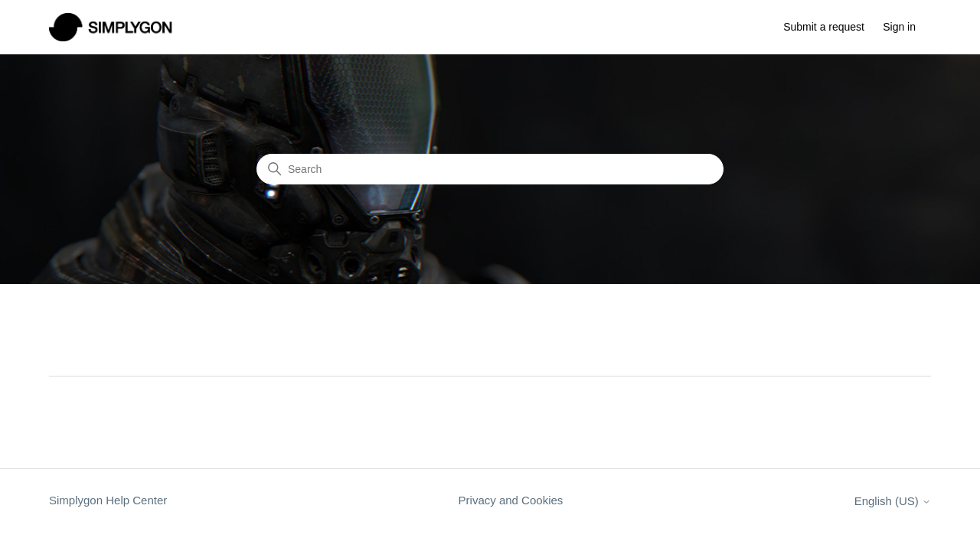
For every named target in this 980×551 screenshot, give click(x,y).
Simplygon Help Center (108, 500)
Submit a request (824, 27)
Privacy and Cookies (511, 500)
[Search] (490, 169)
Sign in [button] (899, 27)
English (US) (893, 501)
